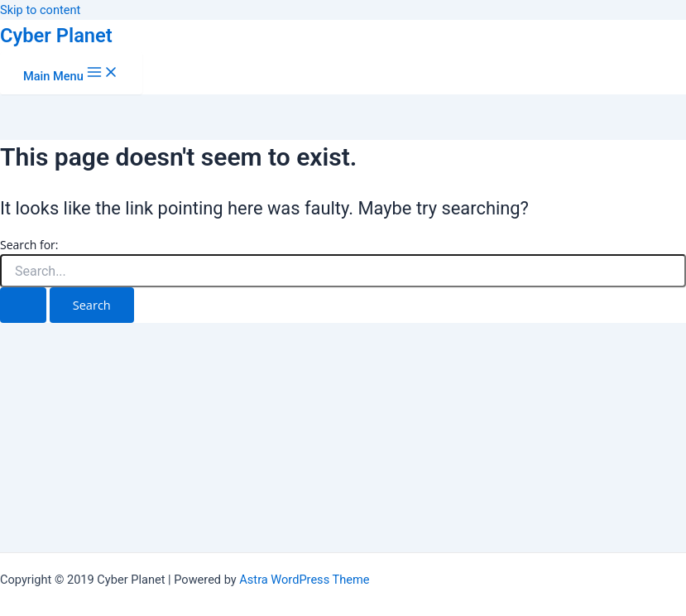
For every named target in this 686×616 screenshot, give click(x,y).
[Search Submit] (23, 305)
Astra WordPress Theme (304, 580)
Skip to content (40, 10)
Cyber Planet (56, 36)
